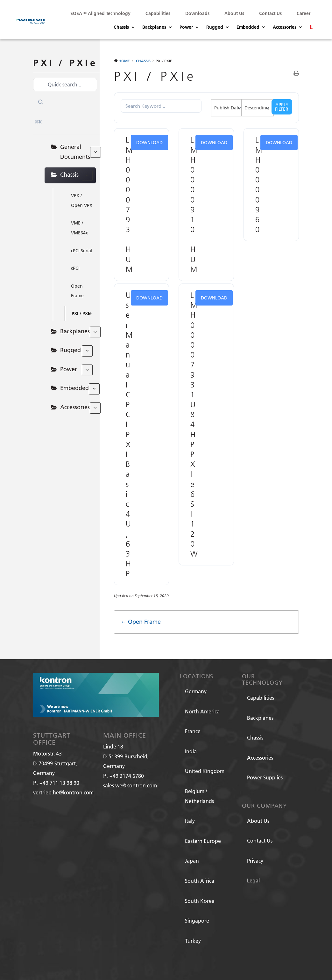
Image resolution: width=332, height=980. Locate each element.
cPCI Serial (82, 251)
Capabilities (158, 13)
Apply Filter (282, 107)
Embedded (248, 27)
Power (186, 27)
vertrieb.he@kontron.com (63, 792)
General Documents (78, 152)
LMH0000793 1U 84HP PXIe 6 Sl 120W (195, 424)
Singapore (197, 921)
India (191, 751)
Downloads (197, 13)
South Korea (200, 901)
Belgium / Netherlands (199, 796)
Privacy (255, 861)
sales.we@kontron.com (130, 785)
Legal (253, 880)
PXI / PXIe (82, 313)
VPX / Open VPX (82, 200)
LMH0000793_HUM (130, 204)
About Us (234, 13)
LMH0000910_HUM (195, 204)
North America (202, 711)
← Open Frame (141, 622)
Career (304, 13)
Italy (190, 821)
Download (149, 143)
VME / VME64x (79, 228)
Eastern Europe (203, 841)
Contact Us (270, 13)
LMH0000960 (260, 184)
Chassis (121, 27)
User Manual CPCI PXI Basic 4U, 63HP (130, 434)
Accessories (285, 27)
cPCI (75, 268)
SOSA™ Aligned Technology (100, 13)
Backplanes (154, 27)
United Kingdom (205, 771)
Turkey (193, 941)
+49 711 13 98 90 (59, 783)
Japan (192, 861)
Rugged (215, 27)
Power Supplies (265, 777)
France (193, 731)
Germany (196, 691)
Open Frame (77, 291)
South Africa (200, 881)
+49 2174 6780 (127, 776)
